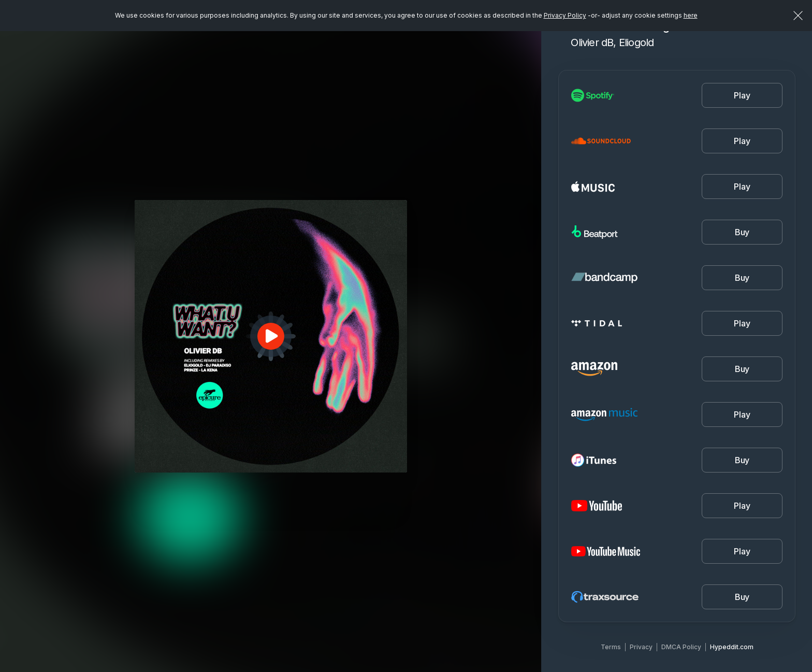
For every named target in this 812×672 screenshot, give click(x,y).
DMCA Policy (681, 647)
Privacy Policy (565, 15)
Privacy (641, 647)
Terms (611, 647)
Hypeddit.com (732, 647)
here (691, 15)
